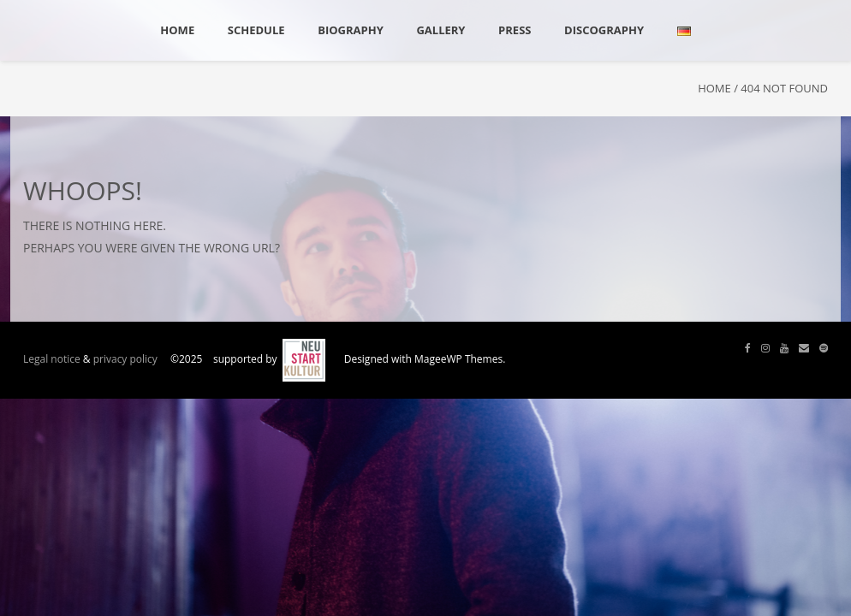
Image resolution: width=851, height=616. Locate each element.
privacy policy (125, 359)
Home (714, 88)
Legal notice (52, 359)
